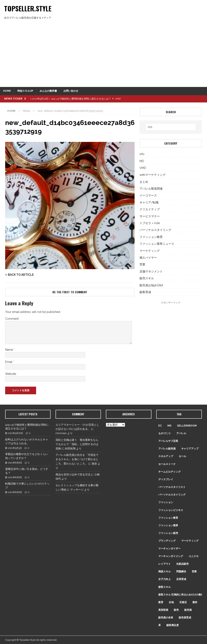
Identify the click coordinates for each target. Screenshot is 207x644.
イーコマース (148, 195)
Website (11, 374)
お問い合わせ (71, 91)
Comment (12, 319)
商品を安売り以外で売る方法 (73, 475)
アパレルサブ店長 (168, 441)
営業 (142, 264)
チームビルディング (169, 472)
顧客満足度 (173, 625)
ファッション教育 (151, 237)
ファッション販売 (168, 533)
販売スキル (147, 278)
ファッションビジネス (171, 510)
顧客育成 (145, 292)
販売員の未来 (166, 618)
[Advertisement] (103, 56)
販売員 (188, 610)
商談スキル (164, 572)
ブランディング (167, 541)
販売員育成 (185, 618)
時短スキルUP (25, 91)
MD (142, 161)
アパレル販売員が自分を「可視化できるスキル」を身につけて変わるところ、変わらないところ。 (77, 459)
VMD (143, 168)
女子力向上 (164, 579)
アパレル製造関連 (151, 189)
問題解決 (181, 572)
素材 (195, 602)
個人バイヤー (148, 258)
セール (182, 456)
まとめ (144, 182)
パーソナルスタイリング (155, 230)
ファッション (166, 502)
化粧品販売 (182, 564)
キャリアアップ (190, 449)
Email (9, 362)
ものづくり (164, 433)
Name (9, 350)
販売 (176, 610)
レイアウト (164, 564)
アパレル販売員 (167, 449)
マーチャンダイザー (169, 549)
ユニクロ (194, 556)
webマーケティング (153, 175)
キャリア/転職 (149, 202)
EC (160, 426)
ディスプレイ (166, 479)
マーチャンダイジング (171, 556)
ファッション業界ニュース (157, 244)
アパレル (181, 433)
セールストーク (167, 464)
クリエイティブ (150, 209)
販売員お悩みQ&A (151, 285)
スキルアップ (166, 456)
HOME (7, 91)
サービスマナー (150, 216)
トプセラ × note (150, 223)
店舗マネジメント (151, 271)
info (142, 154)
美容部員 (163, 610)
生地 (171, 602)
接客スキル (164, 587)
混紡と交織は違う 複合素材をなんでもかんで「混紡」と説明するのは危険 (77, 444)
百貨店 (183, 602)
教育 (161, 602)
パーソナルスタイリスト (172, 487)
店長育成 (181, 579)
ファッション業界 (168, 525)
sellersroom (187, 426)
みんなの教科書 (48, 91)
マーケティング (150, 251)
